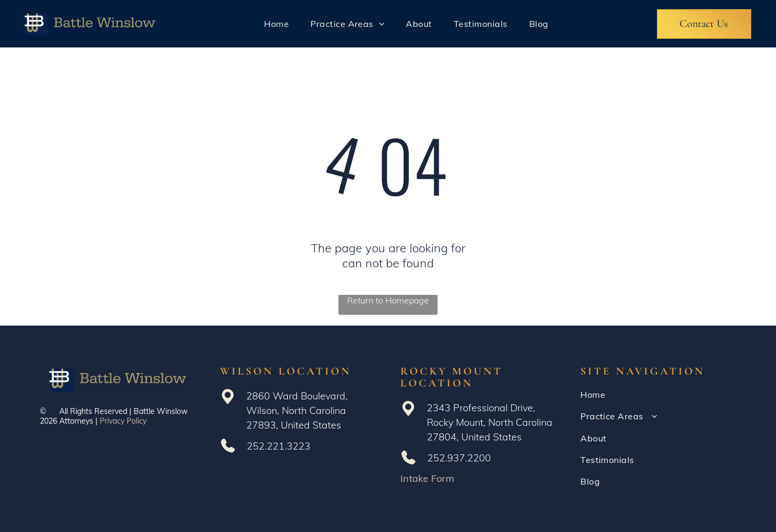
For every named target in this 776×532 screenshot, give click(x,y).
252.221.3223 (279, 446)
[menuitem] (276, 24)
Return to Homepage (388, 300)
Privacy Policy (123, 421)
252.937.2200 (459, 458)
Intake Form (427, 478)
